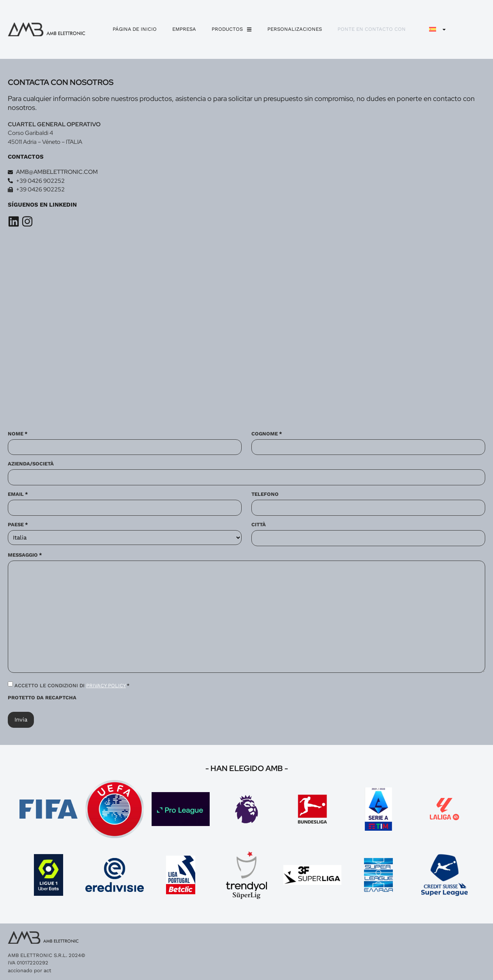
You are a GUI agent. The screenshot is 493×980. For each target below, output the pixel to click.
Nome (18, 434)
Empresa (184, 29)
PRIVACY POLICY (106, 685)
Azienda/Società (31, 464)
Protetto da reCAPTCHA (42, 698)
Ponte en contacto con (372, 29)
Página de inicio (135, 29)
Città (259, 524)
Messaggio (25, 555)
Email (18, 494)
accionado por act (29, 970)
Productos (232, 29)
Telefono (265, 494)
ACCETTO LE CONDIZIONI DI (72, 685)
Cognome (267, 434)
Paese (18, 524)
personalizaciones (295, 29)
